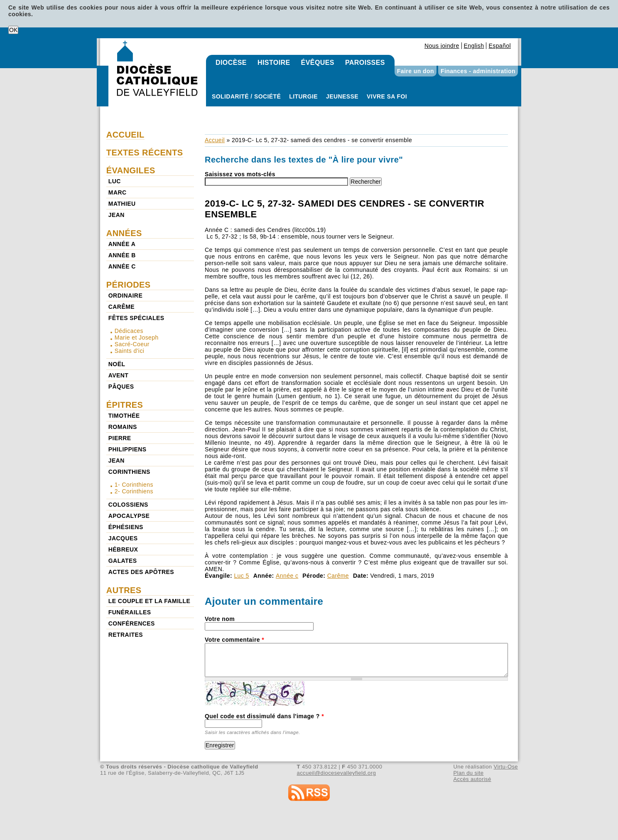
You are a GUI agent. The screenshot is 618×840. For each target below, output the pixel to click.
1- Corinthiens (134, 485)
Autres (124, 590)
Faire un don (416, 71)
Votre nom (220, 619)
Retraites (126, 635)
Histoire (274, 63)
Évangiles (131, 170)
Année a (122, 244)
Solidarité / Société (246, 96)
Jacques (123, 538)
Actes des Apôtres (141, 572)
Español (500, 46)
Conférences (132, 623)
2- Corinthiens (134, 491)
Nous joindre (442, 46)
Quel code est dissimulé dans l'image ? (264, 716)
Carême (338, 576)
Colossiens (128, 505)
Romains (123, 427)
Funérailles (130, 612)
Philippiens (128, 449)
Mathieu (122, 204)
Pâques (121, 387)
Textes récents (145, 153)
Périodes (129, 285)
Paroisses (365, 63)
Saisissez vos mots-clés (240, 174)
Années (124, 233)
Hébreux (123, 549)
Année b (122, 255)
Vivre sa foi (387, 96)
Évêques (318, 63)
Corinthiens (129, 472)
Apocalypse (129, 516)
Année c (287, 576)
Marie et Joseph (137, 337)
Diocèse (231, 63)
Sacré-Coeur (132, 344)
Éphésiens (126, 527)
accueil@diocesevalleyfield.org (337, 773)
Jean (116, 215)
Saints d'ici (130, 351)
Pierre (120, 438)
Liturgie (303, 96)
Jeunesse (342, 96)
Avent (119, 375)
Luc (115, 181)
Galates (123, 561)
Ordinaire (125, 296)
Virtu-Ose (506, 767)
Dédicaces (129, 331)
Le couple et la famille (149, 601)
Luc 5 (241, 576)
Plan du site (468, 773)
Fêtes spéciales (136, 318)
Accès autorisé (472, 779)
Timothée (124, 416)
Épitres (125, 405)
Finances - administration (478, 71)
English (474, 46)
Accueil (215, 140)
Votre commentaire (234, 640)
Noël (117, 364)
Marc (118, 192)
